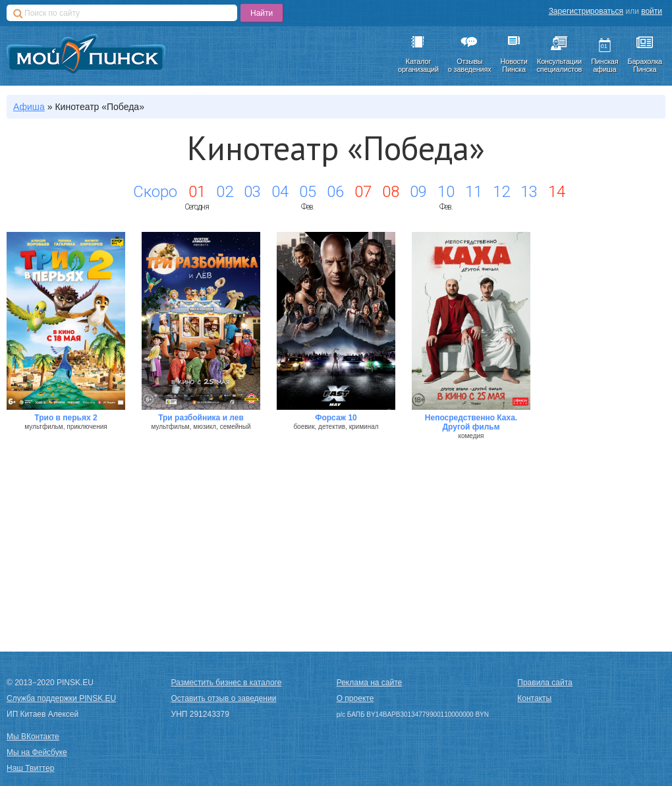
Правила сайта (545, 683)
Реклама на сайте (370, 683)
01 (197, 192)
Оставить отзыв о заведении (224, 698)
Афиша (29, 107)
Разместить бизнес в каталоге (227, 683)
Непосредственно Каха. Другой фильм (471, 422)
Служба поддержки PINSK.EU (61, 698)
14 (557, 192)
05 (308, 192)
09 (418, 192)
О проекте (355, 698)
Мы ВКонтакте (33, 737)
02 (225, 192)
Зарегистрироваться (586, 11)
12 (501, 192)
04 (280, 192)
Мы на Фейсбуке (37, 752)
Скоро (155, 192)
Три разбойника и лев (201, 418)
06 (335, 192)
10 (446, 192)
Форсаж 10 (336, 418)
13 (529, 192)
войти (652, 11)
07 (363, 192)
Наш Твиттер (30, 768)
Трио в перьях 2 (66, 418)
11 (474, 192)
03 (252, 192)
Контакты (534, 698)
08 (391, 192)
